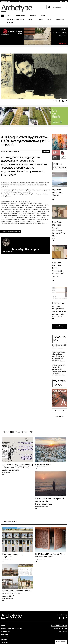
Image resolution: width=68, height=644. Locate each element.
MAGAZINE (10, 23)
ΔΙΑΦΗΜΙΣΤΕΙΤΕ (63, 640)
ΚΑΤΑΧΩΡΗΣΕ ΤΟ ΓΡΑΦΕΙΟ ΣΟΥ (59, 633)
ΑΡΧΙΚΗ (9, 16)
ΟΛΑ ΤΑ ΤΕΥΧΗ (59, 411)
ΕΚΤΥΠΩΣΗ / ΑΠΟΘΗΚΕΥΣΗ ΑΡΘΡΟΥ (10, 232)
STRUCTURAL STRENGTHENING (16, 19)
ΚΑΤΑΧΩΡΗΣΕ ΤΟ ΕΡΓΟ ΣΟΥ (60, 637)
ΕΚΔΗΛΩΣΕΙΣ (33, 16)
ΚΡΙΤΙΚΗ (31, 19)
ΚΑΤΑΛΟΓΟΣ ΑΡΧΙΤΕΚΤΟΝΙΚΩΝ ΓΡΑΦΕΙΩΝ (12, 637)
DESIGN (49, 19)
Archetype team (55, 349)
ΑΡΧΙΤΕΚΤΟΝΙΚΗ (21, 16)
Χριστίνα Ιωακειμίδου (56, 362)
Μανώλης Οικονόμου (56, 375)
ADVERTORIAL (60, 19)
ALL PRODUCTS (59, 326)
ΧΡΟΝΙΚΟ (40, 19)
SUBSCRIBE (64, 1)
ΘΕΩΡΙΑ (43, 16)
